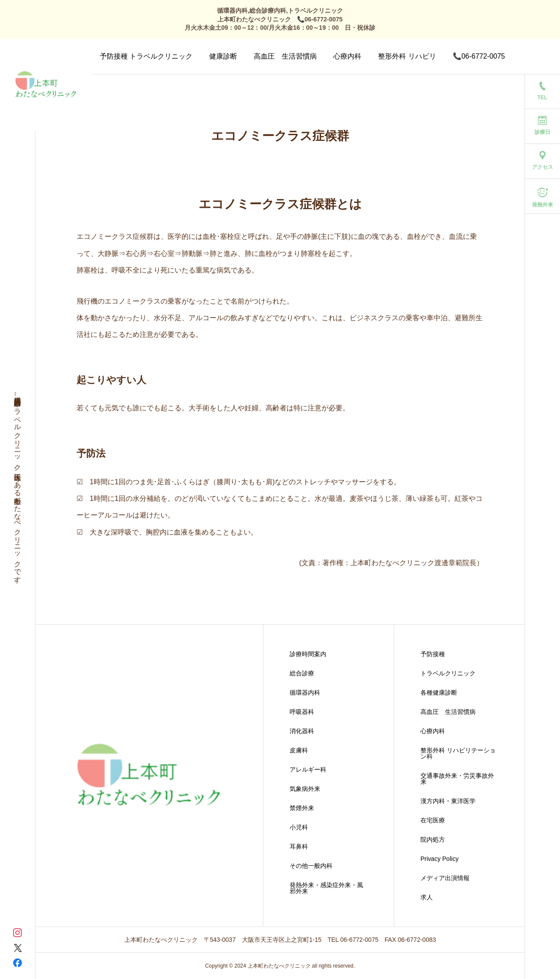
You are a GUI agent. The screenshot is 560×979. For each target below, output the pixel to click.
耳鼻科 (299, 846)
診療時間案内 (308, 654)
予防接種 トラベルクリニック (146, 56)
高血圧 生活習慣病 (285, 56)
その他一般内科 (311, 866)
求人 (427, 897)
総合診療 (302, 673)
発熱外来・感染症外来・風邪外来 (326, 888)
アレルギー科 (308, 769)
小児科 (299, 827)
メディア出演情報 (445, 878)
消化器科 (302, 731)
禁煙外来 (302, 808)
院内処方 (433, 839)
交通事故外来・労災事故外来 (457, 779)
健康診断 (223, 56)
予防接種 (433, 654)
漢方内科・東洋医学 (448, 801)
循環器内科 (305, 692)
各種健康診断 (439, 692)
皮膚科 (299, 750)
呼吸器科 (302, 712)
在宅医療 (433, 820)
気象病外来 (305, 789)
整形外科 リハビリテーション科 (458, 753)
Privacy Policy (439, 859)
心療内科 (347, 56)
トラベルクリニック (448, 673)
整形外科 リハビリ (407, 56)
